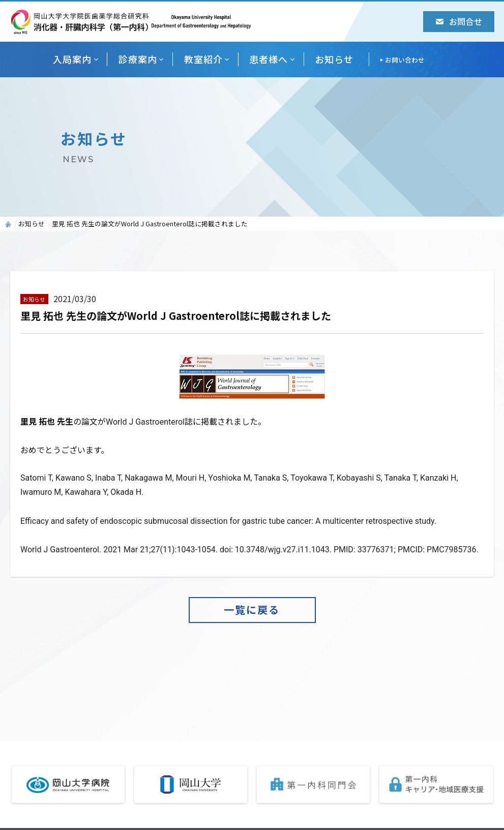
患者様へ (269, 59)
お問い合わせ (405, 60)
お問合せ (459, 21)
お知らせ (334, 59)
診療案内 (138, 59)
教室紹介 (203, 59)
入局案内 (72, 59)
